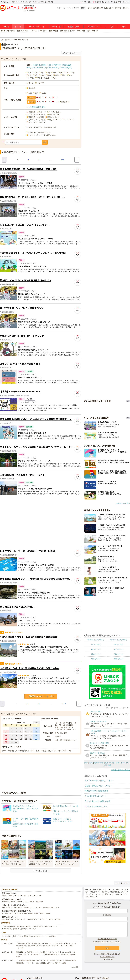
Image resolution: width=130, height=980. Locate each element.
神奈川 (27, 31)
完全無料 (32, 88)
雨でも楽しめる (7, 913)
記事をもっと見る (41, 871)
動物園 (10, 896)
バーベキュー (18, 896)
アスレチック (37, 907)
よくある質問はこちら (107, 957)
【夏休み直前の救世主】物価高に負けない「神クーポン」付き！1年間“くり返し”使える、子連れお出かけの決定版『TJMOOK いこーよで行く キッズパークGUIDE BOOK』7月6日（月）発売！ (46, 946)
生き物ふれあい (55, 112)
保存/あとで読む (99, 2)
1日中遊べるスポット (123, 8)
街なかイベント (55, 120)
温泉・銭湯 (5, 919)
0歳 (30, 73)
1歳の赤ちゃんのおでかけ (119, 640)
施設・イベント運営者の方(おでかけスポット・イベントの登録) (34, 936)
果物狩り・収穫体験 (54, 919)
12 (31, 732)
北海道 (12, 31)
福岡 (97, 31)
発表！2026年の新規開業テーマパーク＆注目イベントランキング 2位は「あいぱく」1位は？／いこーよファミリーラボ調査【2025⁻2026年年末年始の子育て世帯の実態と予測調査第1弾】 (46, 954)
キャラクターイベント (37, 122)
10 (21, 732)
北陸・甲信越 (53, 31)
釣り (25, 896)
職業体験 (40, 902)
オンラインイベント (37, 27)
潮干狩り (34, 919)
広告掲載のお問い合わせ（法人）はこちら (107, 942)
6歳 (67, 73)
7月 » (36, 723)
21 (6, 739)
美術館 (42, 913)
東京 (23, 31)
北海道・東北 (5, 31)
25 (26, 739)
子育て (112, 27)
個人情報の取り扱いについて (107, 939)
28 (6, 742)
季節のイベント (53, 117)
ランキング (57, 27)
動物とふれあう (109, 8)
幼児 (71, 75)
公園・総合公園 (48, 907)
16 (16, 735)
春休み (90, 8)
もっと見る (75, 967)
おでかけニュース (95, 27)
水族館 (48, 913)
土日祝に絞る (65, 102)
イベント (18, 27)
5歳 (61, 73)
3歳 (48, 73)
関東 (19, 31)
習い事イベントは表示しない (40, 133)
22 (12, 739)
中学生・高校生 (43, 78)
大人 (54, 78)
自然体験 (32, 112)
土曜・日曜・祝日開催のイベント (66, 740)
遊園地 (4, 896)
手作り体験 (13, 902)
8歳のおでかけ (96, 659)
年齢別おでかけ (73, 27)
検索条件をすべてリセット (71, 53)
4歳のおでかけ (96, 649)
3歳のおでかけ (119, 645)
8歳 (30, 75)
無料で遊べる (18, 907)
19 (31, 735)
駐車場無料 (27, 907)
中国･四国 (53, 68)
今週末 (44, 93)
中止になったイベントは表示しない (42, 135)
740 (63, 160)
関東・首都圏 (8, 751)
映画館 (25, 913)
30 (16, 742)
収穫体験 (33, 902)
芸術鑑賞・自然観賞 (36, 117)
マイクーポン (85, 2)
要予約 (31, 83)
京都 (69, 31)
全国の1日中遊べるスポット (96, 796)
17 (21, 735)
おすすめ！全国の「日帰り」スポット (99, 781)
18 (26, 735)
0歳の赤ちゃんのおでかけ (96, 640)
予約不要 (41, 83)
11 (26, 732)
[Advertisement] (23, 522)
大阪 (66, 31)
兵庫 (73, 31)
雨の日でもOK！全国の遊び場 (96, 791)
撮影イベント (54, 115)
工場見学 (5, 902)
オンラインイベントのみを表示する (42, 127)
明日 (37, 93)
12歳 (57, 75)
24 (21, 739)
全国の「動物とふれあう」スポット (99, 786)
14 (6, 735)
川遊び (57, 907)
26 (31, 739)
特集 (124, 27)
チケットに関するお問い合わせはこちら (107, 954)
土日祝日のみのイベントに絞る (41, 696)
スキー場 (14, 919)
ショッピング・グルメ (37, 115)
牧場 (30, 896)
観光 (40, 896)
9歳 (36, 75)
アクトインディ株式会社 (100, 978)
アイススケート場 (24, 919)
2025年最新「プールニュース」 (44, 927)
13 (36, 732)
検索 (45, 142)
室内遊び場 (17, 913)
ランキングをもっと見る (121, 770)
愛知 (45, 31)
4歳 (55, 73)
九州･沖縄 (66, 68)
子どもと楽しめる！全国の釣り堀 (98, 801)
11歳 (50, 75)
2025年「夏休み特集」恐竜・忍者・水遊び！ (17, 927)
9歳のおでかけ (119, 659)
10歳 (43, 75)
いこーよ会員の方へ (107, 960)
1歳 (36, 73)
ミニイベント (70, 120)
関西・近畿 (18, 751)
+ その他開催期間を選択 (36, 107)
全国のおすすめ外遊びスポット (97, 806)
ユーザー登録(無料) (114, 2)
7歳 (73, 73)
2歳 (42, 73)
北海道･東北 (39, 65)
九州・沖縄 (91, 31)
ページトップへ (122, 883)
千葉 (32, 31)
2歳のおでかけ (96, 645)
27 (36, 739)
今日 (30, 93)
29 (12, 742)
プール (35, 896)
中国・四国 (81, 31)
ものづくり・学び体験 (37, 120)
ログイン (126, 2)
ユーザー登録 (6, 936)
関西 (62, 31)
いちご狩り (42, 919)
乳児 (64, 75)
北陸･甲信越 (54, 65)
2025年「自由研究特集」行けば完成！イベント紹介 (19, 929)
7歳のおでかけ (119, 654)
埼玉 (35, 31)
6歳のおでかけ (96, 654)
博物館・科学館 (33, 913)
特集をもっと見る (123, 503)
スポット (6, 27)
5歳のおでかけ (119, 649)
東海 (41, 31)
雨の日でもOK (98, 8)
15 (12, 735)
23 (16, 739)
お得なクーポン (7, 907)
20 (36, 735)
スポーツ (42, 112)
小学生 (31, 78)
